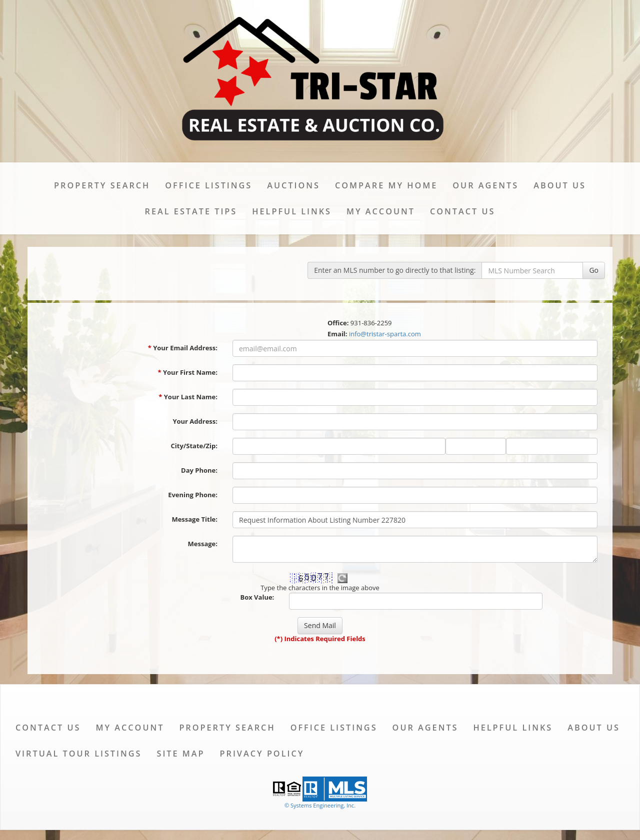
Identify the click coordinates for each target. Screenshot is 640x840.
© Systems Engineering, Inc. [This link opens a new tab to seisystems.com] (320, 805)
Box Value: (257, 597)
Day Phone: (199, 470)
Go (594, 270)
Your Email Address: (183, 348)
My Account (381, 211)
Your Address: (195, 421)
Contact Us (462, 211)
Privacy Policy (262, 754)
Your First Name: (187, 372)
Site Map (180, 754)
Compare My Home (386, 185)
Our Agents (485, 185)
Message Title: (194, 519)
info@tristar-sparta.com (385, 334)
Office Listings (208, 185)
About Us (560, 185)
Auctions (293, 185)
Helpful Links (292, 211)
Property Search (102, 185)
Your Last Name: (188, 397)
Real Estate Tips (191, 211)
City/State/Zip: (194, 446)
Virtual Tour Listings (78, 754)
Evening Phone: (193, 495)
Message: (203, 544)
